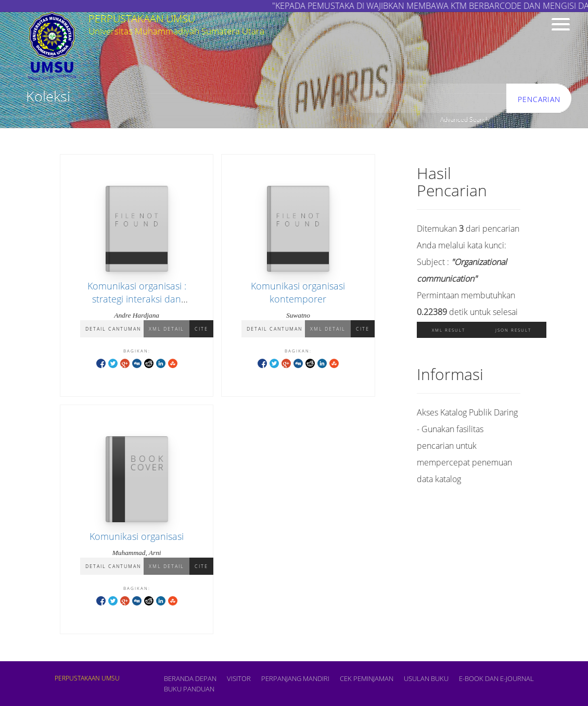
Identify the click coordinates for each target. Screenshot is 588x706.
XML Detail (167, 329)
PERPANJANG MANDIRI (295, 678)
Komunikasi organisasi (137, 536)
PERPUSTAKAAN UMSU (87, 678)
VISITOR (239, 678)
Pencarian (539, 99)
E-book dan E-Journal (496, 678)
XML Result (449, 330)
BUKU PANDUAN (189, 689)
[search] (429, 99)
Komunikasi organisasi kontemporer (298, 292)
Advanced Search (465, 119)
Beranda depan (190, 678)
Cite (201, 329)
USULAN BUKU (426, 678)
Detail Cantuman (113, 329)
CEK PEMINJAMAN (367, 678)
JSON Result (513, 330)
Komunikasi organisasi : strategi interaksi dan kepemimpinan (137, 299)
